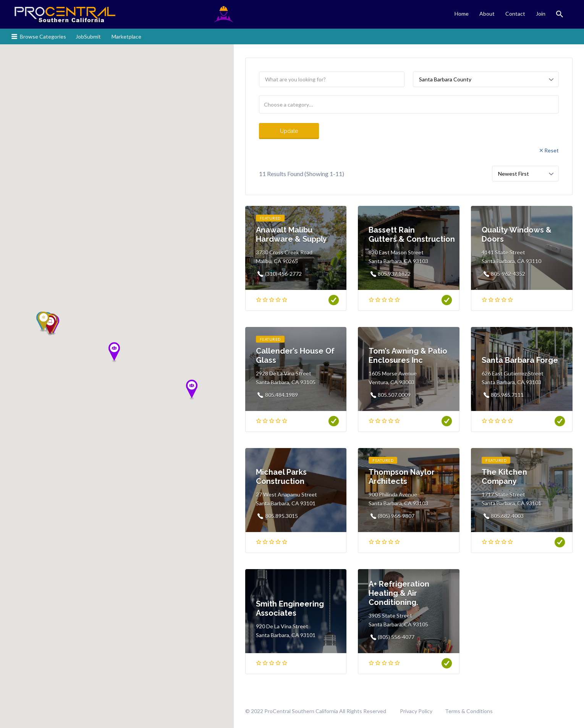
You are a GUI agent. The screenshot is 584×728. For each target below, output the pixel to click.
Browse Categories (43, 36)
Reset (552, 150)
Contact (515, 14)
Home (462, 14)
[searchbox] (409, 104)
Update (289, 131)
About (487, 14)
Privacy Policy (416, 711)
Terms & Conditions (469, 711)
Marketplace (126, 36)
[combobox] (409, 104)
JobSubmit (88, 36)
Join (541, 14)
